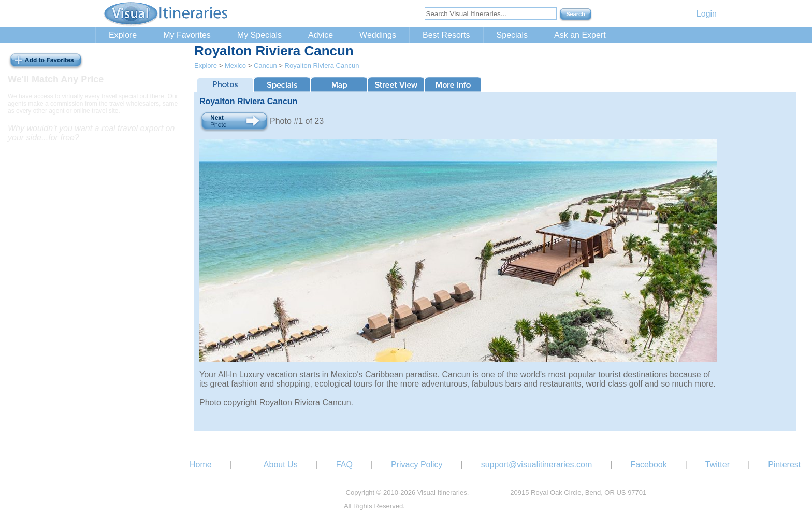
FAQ (344, 465)
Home (201, 465)
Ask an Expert (580, 35)
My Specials (259, 35)
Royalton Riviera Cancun (322, 66)
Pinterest (784, 465)
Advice (321, 35)
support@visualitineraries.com (537, 465)
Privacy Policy (417, 465)
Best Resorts (446, 35)
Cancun (265, 66)
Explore (123, 35)
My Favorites (187, 35)
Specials (512, 35)
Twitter (717, 465)
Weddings (378, 35)
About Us (281, 465)
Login (707, 14)
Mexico (235, 66)
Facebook (648, 465)
